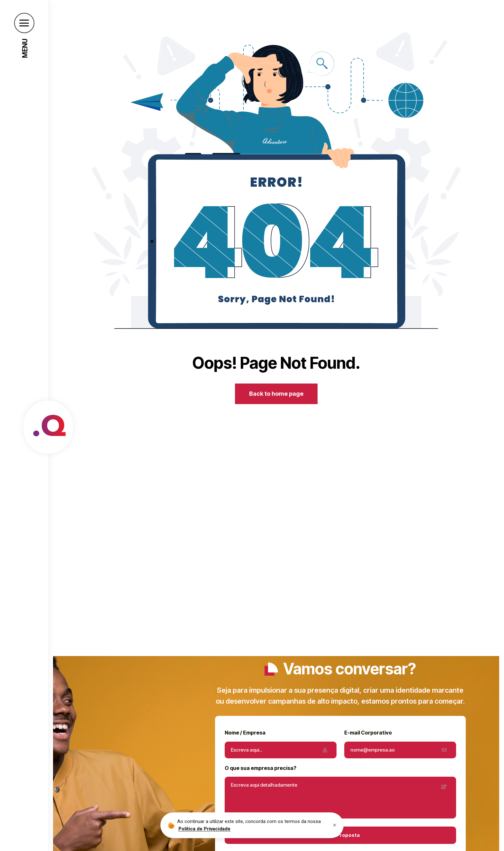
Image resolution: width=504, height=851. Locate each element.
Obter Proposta (340, 835)
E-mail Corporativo (368, 733)
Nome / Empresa (245, 733)
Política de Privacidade (204, 829)
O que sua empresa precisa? (261, 768)
